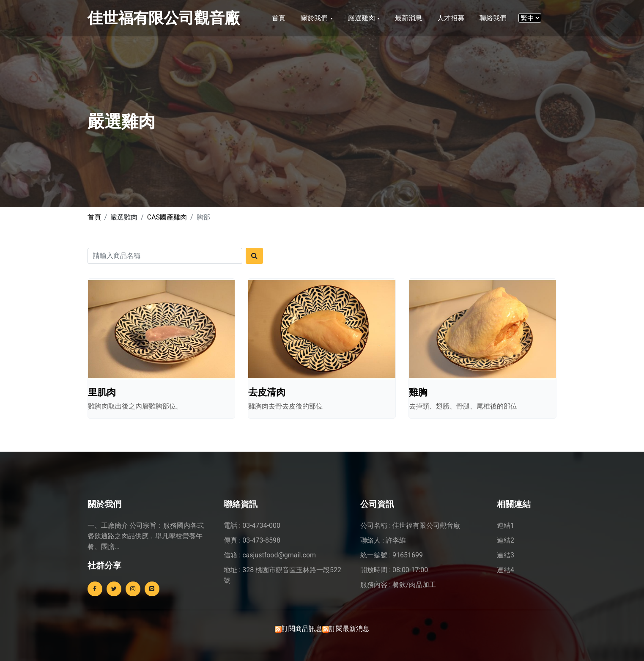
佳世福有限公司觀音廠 (164, 18)
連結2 (506, 540)
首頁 (279, 18)
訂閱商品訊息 (302, 629)
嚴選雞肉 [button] (362, 18)
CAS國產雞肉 (167, 217)
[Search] (165, 256)
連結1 (506, 525)
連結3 (506, 555)
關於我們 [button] (315, 18)
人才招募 (451, 18)
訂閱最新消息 (349, 629)
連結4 (506, 570)
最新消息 (408, 18)
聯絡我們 (493, 18)
